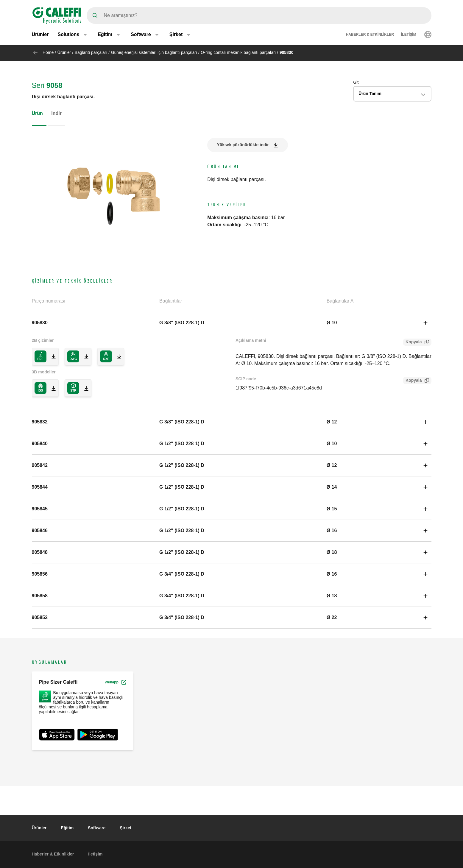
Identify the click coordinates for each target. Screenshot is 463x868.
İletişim (409, 35)
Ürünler (40, 35)
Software (97, 828)
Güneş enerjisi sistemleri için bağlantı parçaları (154, 52)
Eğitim (67, 828)
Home (48, 52)
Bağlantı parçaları (91, 52)
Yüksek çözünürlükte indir (243, 145)
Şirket (126, 828)
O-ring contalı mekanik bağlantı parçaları (238, 52)
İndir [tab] (56, 113)
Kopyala (412, 343)
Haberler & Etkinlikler (370, 35)
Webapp (115, 682)
